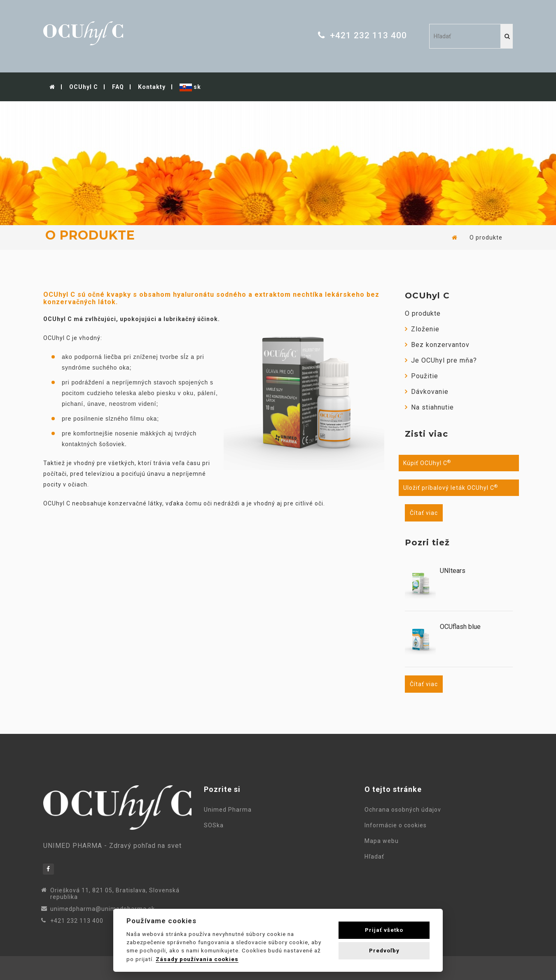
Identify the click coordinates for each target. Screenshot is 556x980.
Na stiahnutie (429, 407)
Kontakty (152, 87)
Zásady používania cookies (197, 959)
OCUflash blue (460, 627)
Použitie (422, 376)
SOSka (214, 825)
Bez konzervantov (437, 345)
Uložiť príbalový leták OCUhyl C (451, 488)
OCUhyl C (84, 87)
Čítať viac (424, 513)
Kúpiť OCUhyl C (427, 463)
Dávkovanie (427, 392)
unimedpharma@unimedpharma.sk (103, 909)
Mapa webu (383, 841)
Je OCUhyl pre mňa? (441, 360)
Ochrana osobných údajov (404, 810)
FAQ (118, 87)
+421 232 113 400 (368, 35)
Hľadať (376, 857)
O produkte (423, 313)
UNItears (453, 571)
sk (190, 87)
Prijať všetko (384, 930)
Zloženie (422, 329)
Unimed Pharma (229, 810)
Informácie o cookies (397, 825)
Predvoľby (384, 951)
